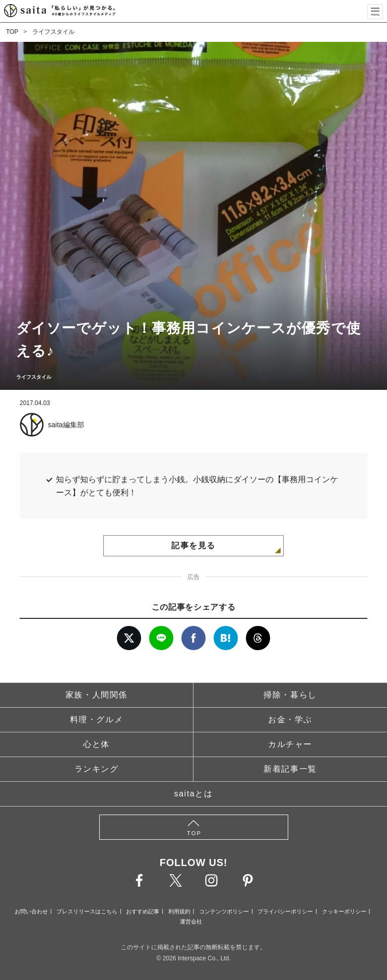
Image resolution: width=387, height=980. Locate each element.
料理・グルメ (97, 719)
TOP (12, 32)
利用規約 (179, 911)
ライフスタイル (53, 32)
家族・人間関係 (96, 695)
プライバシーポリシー (285, 911)
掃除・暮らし (290, 695)
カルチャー (290, 744)
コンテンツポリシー (224, 911)
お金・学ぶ (290, 719)
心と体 (96, 744)
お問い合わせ (31, 911)
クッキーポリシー (344, 911)
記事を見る (193, 545)
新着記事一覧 (290, 769)
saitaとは (194, 794)
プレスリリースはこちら (87, 911)
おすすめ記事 (143, 911)
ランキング (97, 769)
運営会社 (191, 921)
